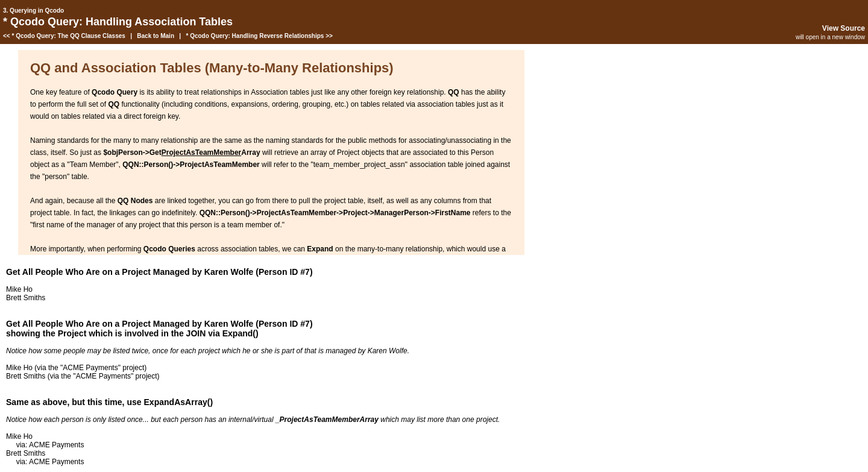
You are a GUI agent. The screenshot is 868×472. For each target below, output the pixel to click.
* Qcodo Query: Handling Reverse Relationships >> (259, 36)
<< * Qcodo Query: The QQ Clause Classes (64, 36)
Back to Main (156, 36)
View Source (844, 28)
